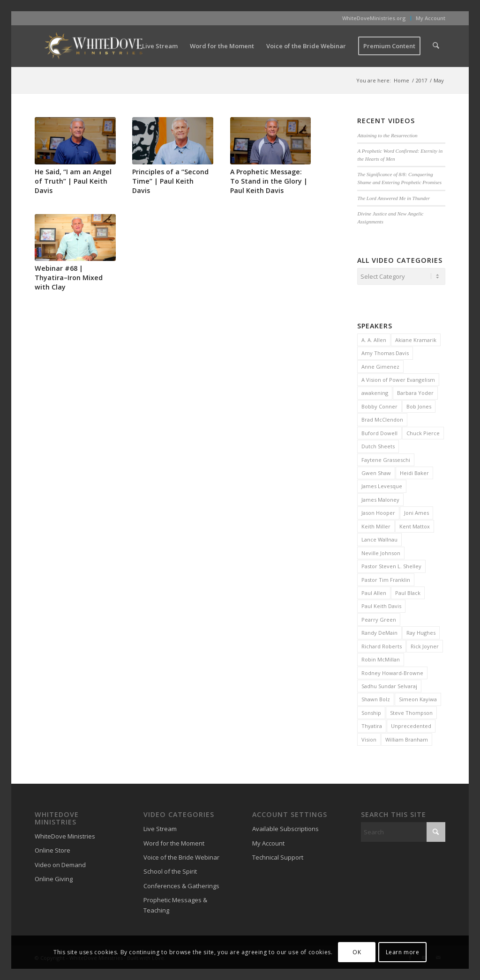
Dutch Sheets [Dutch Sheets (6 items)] (378, 445)
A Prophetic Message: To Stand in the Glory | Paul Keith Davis (269, 181)
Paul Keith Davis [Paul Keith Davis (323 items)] (381, 605)
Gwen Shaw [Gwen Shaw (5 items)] (376, 471)
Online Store (52, 849)
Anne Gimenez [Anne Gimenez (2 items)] (380, 365)
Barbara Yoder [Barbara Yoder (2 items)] (415, 391)
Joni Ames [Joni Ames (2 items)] (416, 511)
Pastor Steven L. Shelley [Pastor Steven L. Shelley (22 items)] (391, 565)
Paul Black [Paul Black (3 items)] (408, 591)
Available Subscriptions (285, 827)
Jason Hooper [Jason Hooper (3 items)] (378, 511)
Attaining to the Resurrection (387, 135)
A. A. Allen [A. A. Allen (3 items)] (374, 338)
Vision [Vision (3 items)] (369, 738)
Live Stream (160, 827)
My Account (431, 18)
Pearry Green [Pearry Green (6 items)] (379, 618)
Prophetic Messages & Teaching (175, 903)
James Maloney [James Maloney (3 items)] (380, 498)
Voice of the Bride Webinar (181, 856)
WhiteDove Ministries (65, 835)
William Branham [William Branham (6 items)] (407, 738)
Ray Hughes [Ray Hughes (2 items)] (421, 631)
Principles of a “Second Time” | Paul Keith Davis (170, 181)
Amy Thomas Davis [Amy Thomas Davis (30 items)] (385, 352)
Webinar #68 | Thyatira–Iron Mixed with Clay (69, 278)
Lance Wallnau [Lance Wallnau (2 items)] (379, 538)
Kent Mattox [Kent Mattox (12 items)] (415, 525)
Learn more (403, 952)
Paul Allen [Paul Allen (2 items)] (374, 591)
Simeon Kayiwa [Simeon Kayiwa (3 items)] (418, 698)
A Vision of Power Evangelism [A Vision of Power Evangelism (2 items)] (398, 378)
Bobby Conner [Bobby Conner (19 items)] (379, 405)
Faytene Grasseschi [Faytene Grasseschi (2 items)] (386, 458)
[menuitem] (374, 18)
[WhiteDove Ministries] (93, 46)
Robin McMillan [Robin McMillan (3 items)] (381, 658)
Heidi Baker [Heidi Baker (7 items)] (414, 471)
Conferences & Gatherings (181, 884)
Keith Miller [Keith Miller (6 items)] (376, 525)
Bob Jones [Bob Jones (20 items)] (419, 405)
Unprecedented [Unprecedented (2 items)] (411, 724)
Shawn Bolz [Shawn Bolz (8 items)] (376, 698)
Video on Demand (60, 863)
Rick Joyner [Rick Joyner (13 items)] (425, 645)
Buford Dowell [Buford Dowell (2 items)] (379, 432)
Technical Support (278, 856)
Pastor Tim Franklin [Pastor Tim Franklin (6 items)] (386, 578)
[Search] (436, 46)
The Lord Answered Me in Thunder (394, 198)
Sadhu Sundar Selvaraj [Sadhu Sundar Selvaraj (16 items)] (389, 685)
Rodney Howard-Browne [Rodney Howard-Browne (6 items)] (392, 672)
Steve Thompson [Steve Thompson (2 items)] (411, 711)
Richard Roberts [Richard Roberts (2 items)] (382, 645)
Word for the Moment (174, 842)
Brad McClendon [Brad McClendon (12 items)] (382, 418)
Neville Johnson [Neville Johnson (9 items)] (381, 552)
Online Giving (54, 877)
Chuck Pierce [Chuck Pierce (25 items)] (423, 432)
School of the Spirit (170, 870)
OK (357, 952)
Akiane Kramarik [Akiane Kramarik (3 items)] (416, 338)
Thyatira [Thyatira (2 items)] (372, 724)
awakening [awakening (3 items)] (375, 391)
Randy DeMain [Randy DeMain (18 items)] (379, 631)
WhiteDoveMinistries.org (374, 18)
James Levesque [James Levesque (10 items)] (382, 485)
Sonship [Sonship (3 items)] (371, 711)
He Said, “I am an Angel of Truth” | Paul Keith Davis (73, 181)
